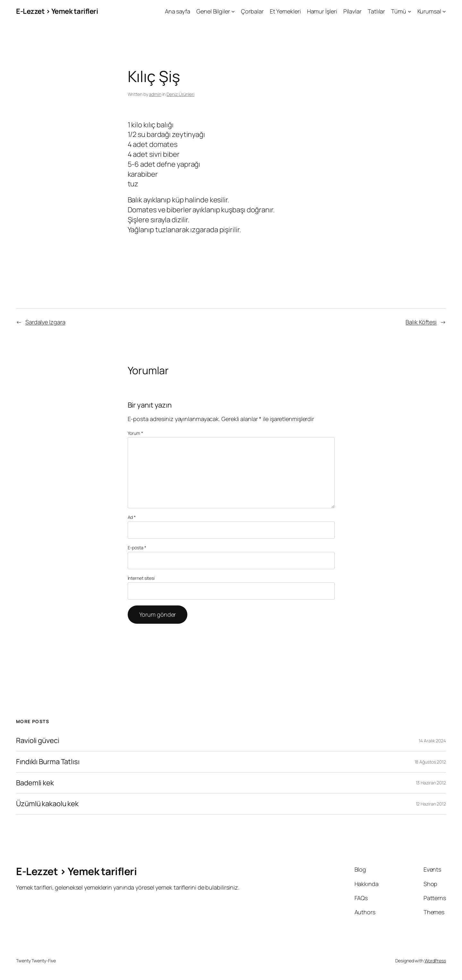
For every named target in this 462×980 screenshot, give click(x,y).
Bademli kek (35, 783)
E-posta (137, 548)
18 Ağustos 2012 (430, 762)
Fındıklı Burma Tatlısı (48, 762)
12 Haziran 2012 (431, 804)
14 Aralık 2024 (432, 741)
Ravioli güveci (38, 741)
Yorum (135, 433)
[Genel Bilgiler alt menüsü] (233, 11)
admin (155, 94)
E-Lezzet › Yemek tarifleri (57, 11)
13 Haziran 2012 (431, 783)
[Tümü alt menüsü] (410, 11)
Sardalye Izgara (45, 322)
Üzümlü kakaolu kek (47, 804)
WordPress (435, 961)
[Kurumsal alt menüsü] (444, 11)
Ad (132, 517)
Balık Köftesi (421, 322)
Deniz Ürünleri (180, 94)
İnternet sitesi (141, 578)
